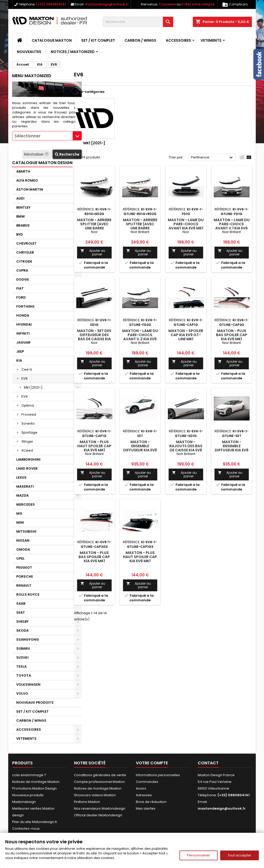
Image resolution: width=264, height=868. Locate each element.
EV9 (24, 396)
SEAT (21, 612)
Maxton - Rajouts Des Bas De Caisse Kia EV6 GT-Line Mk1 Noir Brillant (186, 450)
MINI (20, 522)
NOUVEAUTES (29, 52)
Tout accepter (240, 855)
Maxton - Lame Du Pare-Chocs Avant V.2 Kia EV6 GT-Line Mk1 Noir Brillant (140, 339)
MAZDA (22, 495)
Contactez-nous (26, 829)
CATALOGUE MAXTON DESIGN (42, 163)
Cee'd (27, 369)
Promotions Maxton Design (34, 788)
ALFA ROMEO (27, 180)
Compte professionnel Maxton (99, 782)
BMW (20, 216)
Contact (208, 763)
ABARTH (23, 171)
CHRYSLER (25, 252)
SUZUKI (22, 657)
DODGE (23, 279)
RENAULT (24, 585)
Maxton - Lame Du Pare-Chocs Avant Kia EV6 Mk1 (186, 224)
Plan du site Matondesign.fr (35, 822)
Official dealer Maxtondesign (98, 815)
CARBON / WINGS (140, 40)
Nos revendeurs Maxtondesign (100, 808)
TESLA (21, 666)
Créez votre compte (198, 4)
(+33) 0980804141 (51, 4)
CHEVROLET (26, 243)
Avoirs (141, 788)
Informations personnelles (158, 775)
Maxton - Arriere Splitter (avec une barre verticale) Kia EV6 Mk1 (94, 228)
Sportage (29, 432)
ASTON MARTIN (30, 189)
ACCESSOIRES (178, 40)
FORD (21, 297)
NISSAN (23, 540)
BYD (20, 234)
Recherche (67, 154)
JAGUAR (23, 342)
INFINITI (23, 333)
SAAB (21, 603)
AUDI (20, 198)
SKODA (22, 630)
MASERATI (25, 486)
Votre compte (152, 763)
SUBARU (23, 648)
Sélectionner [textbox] (27, 136)
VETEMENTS (211, 40)
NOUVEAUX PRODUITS (35, 703)
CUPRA (22, 270)
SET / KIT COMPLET (98, 40)
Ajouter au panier (93, 252)
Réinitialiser (37, 154)
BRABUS (23, 225)
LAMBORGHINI (28, 459)
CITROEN (24, 261)
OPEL (20, 558)
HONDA (23, 315)
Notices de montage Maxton (36, 782)
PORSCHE (25, 576)
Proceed (29, 414)
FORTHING (25, 306)
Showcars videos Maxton (95, 795)
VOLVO (22, 693)
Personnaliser (199, 855)
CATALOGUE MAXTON (52, 40)
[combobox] (47, 136)
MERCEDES (26, 504)
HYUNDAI (24, 324)
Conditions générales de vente (100, 775)
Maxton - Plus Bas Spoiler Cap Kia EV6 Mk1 (232, 335)
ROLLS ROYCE (28, 594)
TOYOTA (24, 675)
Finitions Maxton (87, 802)
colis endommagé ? (29, 775)
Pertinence (213, 158)
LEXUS (21, 477)
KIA (19, 360)
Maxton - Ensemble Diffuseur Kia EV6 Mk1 (140, 448)
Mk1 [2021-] (33, 387)
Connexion (167, 4)
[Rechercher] (138, 22)
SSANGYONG (28, 639)
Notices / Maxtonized (73, 52)
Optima (28, 405)
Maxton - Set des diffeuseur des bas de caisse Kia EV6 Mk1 (94, 337)
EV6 (24, 378)
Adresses (144, 795)
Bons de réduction (151, 802)
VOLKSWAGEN (28, 684)
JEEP (20, 351)
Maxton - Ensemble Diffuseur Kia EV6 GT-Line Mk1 (232, 448)
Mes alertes (146, 808)
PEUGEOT (24, 567)
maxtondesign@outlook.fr (107, 4)
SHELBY (22, 621)
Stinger (27, 441)
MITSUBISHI (26, 531)
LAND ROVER (27, 468)
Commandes (147, 782)
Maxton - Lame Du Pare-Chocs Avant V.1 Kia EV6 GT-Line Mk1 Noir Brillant (232, 228)
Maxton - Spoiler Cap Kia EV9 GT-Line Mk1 (186, 335)
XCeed (27, 450)
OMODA (23, 549)
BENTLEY (23, 207)
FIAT (20, 288)
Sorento (28, 423)
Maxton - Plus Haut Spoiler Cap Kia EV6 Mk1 (94, 446)
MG (19, 513)
